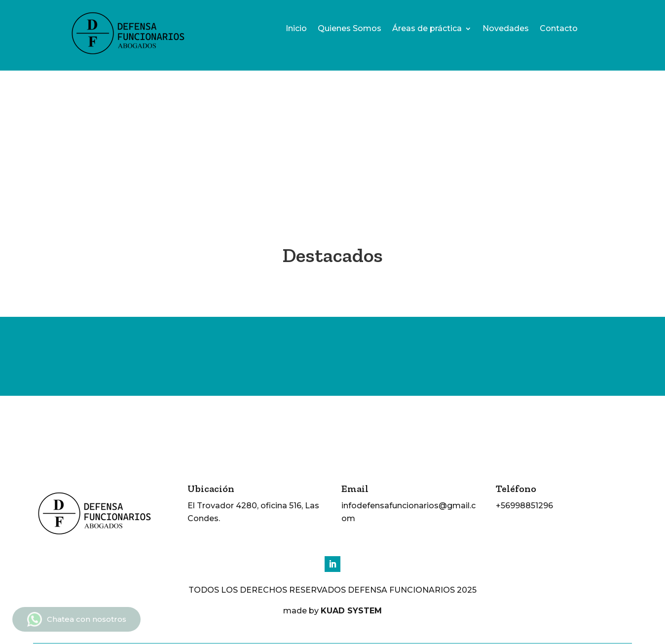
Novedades (506, 29)
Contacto (559, 29)
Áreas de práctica (427, 29)
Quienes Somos (350, 29)
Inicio (296, 29)
